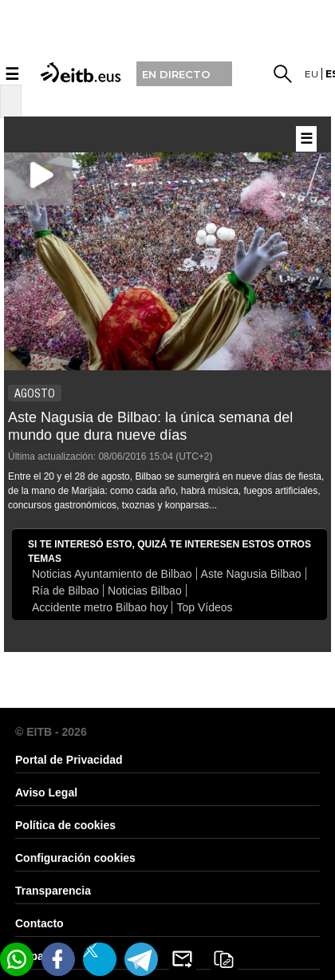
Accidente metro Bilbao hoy (100, 607)
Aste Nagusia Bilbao (251, 574)
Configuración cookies (75, 858)
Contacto (39, 923)
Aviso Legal (46, 792)
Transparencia (53, 891)
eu (311, 74)
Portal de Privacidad (69, 760)
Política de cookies (65, 825)
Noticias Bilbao (145, 591)
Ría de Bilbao (65, 591)
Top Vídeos (204, 607)
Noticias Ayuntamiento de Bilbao (112, 574)
